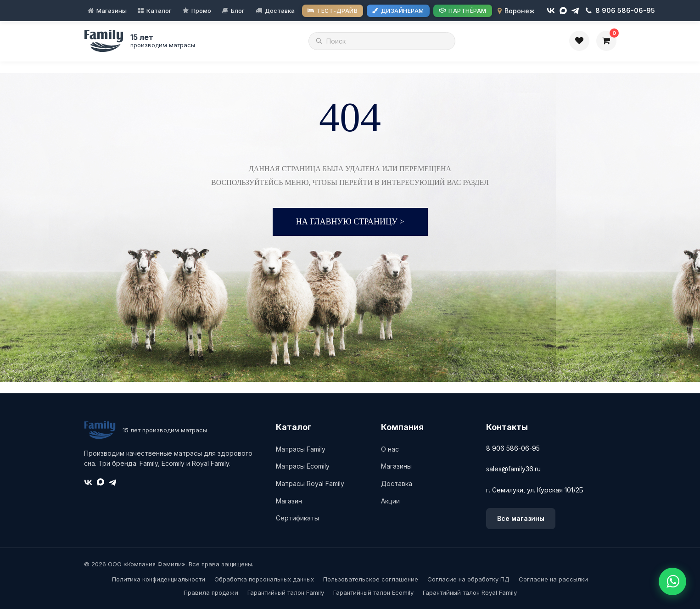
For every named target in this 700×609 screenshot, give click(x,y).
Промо (201, 11)
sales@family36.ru (513, 469)
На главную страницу (350, 222)
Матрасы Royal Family (310, 483)
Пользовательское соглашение (371, 579)
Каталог (159, 11)
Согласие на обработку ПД (468, 579)
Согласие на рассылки (553, 579)
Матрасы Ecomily (303, 466)
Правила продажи (211, 592)
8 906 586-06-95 (513, 448)
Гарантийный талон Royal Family (470, 592)
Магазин (289, 501)
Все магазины (521, 518)
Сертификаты (297, 518)
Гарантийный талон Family (286, 592)
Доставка (280, 11)
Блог (238, 11)
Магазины (112, 11)
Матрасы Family (301, 449)
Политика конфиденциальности (159, 579)
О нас (390, 449)
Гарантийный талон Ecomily (373, 592)
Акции (390, 501)
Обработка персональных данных (264, 579)
